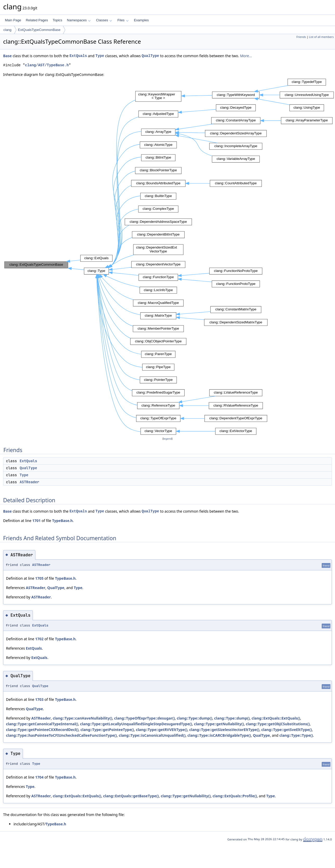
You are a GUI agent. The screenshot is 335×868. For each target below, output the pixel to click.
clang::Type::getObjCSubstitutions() (278, 724)
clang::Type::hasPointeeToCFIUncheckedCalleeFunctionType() (61, 735)
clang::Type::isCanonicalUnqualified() (152, 735)
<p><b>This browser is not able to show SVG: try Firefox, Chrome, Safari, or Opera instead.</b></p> (169, 257)
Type (100, 56)
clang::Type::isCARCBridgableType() (219, 735)
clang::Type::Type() (296, 735)
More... (246, 56)
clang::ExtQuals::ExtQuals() (276, 718)
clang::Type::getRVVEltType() (162, 730)
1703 (39, 699)
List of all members (321, 37)
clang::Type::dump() (195, 718)
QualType (150, 56)
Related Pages (37, 20)
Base (7, 56)
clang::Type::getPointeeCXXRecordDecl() (42, 730)
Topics (57, 20)
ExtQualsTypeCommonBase (39, 30)
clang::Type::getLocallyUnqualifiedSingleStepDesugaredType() (136, 724)
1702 (39, 639)
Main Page (13, 20)
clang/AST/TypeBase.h (47, 65)
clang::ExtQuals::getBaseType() (131, 796)
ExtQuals (78, 56)
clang (7, 30)
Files (123, 20)
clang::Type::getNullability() (219, 724)
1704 (39, 777)
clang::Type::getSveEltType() (287, 730)
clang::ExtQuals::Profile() (235, 796)
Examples (141, 20)
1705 (39, 578)
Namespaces (79, 20)
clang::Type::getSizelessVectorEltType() (224, 730)
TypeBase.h (62, 521)
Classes (104, 20)
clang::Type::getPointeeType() (107, 730)
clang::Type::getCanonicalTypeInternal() (42, 724)
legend (167, 439)
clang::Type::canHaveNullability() (83, 718)
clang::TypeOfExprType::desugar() (144, 718)
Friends (301, 37)
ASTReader (29, 482)
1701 (36, 521)
